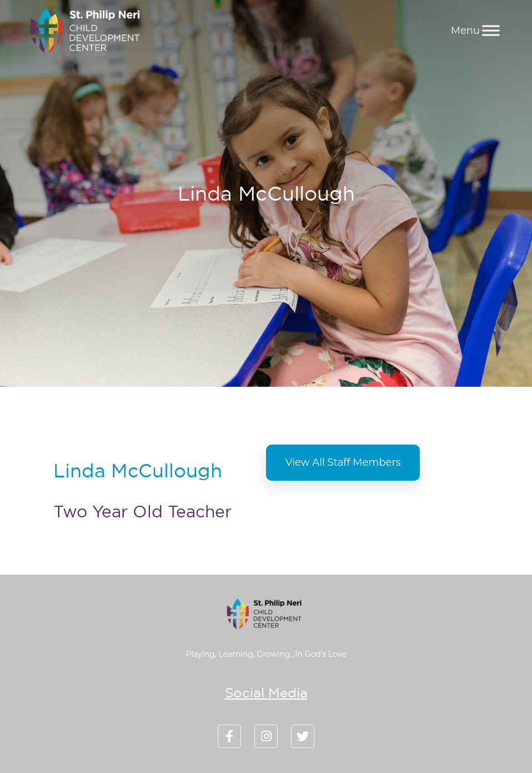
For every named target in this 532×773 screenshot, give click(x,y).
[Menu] (491, 30)
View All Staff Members (343, 462)
